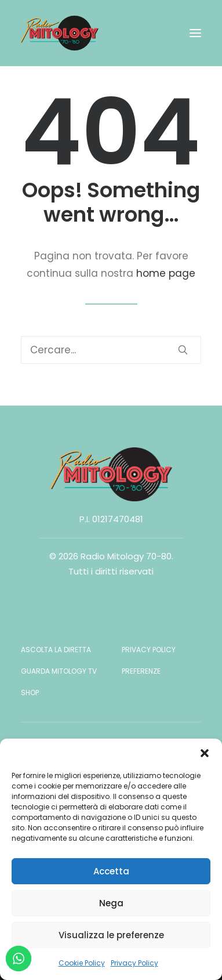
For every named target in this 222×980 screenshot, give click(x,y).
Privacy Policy (134, 963)
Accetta (111, 871)
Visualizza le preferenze (111, 935)
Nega (111, 903)
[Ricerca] (111, 350)
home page (166, 273)
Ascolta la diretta (56, 650)
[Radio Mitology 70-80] (60, 33)
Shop (30, 692)
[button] (205, 753)
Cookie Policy (82, 963)
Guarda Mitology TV (59, 671)
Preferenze (141, 671)
